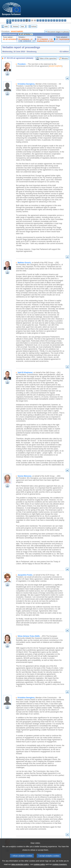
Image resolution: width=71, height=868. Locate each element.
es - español (10, 20)
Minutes (65, 58)
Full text (34, 26)
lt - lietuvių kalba (43, 20)
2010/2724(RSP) (17, 31)
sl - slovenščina (65, 20)
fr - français (29, 20)
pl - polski (54, 20)
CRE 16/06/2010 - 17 (27, 41)
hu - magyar (46, 20)
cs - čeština (13, 20)
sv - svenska (10, 23)
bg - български (7, 20)
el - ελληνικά (24, 20)
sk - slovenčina (62, 20)
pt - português (57, 20)
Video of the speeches (48, 58)
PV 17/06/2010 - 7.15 (45, 39)
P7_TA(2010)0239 (63, 39)
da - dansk (16, 20)
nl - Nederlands (51, 20)
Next (23, 26)
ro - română (60, 20)
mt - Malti (49, 20)
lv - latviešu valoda (40, 20)
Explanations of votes (46, 41)
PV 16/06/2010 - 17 (25, 39)
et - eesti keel (21, 20)
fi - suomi (7, 23)
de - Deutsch (18, 20)
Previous (16, 26)
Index (6, 26)
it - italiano (38, 20)
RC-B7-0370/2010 (10, 39)
